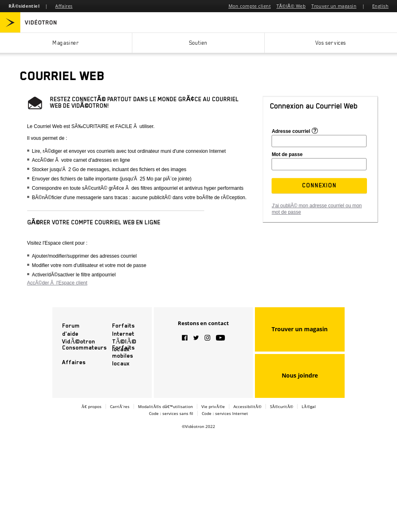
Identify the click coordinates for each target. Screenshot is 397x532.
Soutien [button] (198, 43)
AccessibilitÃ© (247, 406)
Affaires (64, 6)
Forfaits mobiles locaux (123, 355)
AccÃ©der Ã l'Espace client (57, 283)
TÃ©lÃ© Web (291, 6)
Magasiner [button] (66, 43)
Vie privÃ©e (213, 406)
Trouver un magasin (334, 6)
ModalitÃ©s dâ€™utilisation (165, 406)
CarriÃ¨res (120, 406)
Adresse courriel (291, 131)
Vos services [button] (331, 43)
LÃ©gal (309, 406)
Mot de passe (287, 154)
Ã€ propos (91, 406)
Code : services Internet (225, 413)
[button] (319, 185)
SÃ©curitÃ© (282, 406)
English (380, 6)
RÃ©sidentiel (24, 6)
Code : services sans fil (171, 413)
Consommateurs (84, 347)
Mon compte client (250, 6)
